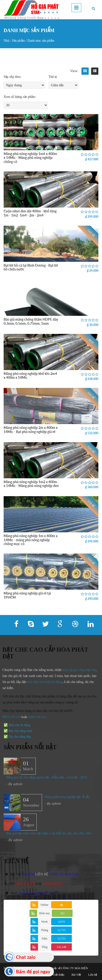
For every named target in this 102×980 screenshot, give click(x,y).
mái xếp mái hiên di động (42, 682)
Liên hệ (93, 975)
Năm (44, 939)
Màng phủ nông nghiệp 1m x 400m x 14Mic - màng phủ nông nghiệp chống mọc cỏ (31, 540)
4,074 (62, 922)
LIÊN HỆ (45, 874)
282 (62, 913)
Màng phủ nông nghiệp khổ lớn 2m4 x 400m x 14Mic (30, 375)
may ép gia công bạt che (76, 670)
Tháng (45, 930)
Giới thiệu (59, 975)
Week (44, 922)
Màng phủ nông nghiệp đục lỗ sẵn (67, 800)
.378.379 (12, 717)
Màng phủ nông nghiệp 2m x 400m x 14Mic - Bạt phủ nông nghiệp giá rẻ (31, 429)
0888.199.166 (34, 717)
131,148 (62, 947)
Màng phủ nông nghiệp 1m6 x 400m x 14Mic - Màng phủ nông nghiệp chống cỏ (30, 158)
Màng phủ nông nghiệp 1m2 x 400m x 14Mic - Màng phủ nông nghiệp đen (31, 484)
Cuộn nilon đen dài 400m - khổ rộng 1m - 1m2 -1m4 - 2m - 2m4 (30, 213)
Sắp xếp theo (12, 77)
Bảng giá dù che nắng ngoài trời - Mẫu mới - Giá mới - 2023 (47, 780)
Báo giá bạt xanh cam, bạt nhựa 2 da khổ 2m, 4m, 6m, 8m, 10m (49, 836)
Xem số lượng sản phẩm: (20, 97)
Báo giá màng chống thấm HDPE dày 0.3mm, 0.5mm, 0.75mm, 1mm (31, 321)
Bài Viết (76, 975)
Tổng (44, 947)
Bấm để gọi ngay (33, 971)
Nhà (6, 41)
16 (61, 905)
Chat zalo (26, 957)
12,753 (62, 930)
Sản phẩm (18, 41)
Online (45, 905)
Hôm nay (44, 913)
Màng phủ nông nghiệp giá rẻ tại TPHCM (27, 595)
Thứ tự (53, 77)
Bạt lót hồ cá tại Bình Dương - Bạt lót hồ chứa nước (31, 267)
